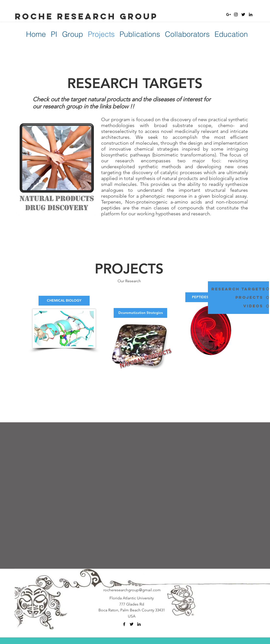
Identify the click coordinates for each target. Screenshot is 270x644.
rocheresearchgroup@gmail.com (132, 590)
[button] (57, 193)
